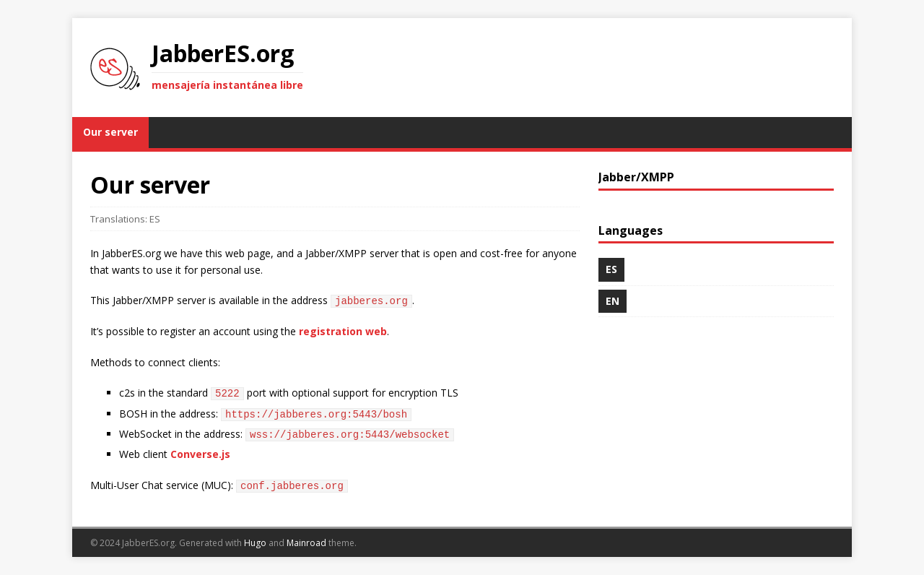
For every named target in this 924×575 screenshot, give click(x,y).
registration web (343, 331)
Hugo (255, 543)
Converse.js (200, 454)
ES (155, 219)
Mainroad (306, 543)
